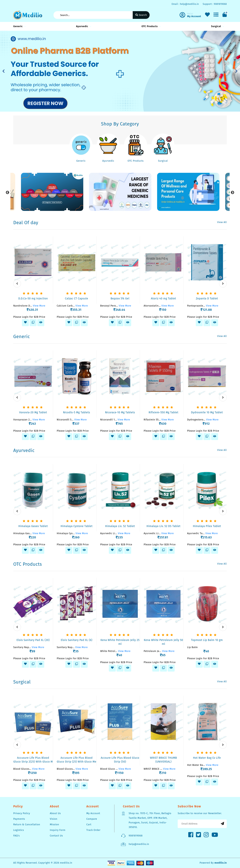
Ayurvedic (83, 26)
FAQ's (16, 836)
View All (222, 222)
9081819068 (136, 836)
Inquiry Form (58, 830)
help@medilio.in (139, 844)
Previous (7, 193)
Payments (19, 819)
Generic (19, 26)
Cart (89, 824)
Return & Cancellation (27, 824)
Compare (92, 819)
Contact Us (56, 836)
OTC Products (151, 26)
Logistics (19, 830)
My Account (93, 813)
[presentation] (17, 284)
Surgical (217, 26)
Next (232, 193)
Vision (54, 819)
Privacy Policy (22, 813)
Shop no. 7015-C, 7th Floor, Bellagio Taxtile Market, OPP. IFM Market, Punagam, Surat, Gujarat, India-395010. (150, 820)
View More (39, 306)
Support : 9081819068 (215, 4)
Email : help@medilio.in (185, 4)
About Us (55, 813)
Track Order (93, 830)
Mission (54, 824)
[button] (4, 71)
